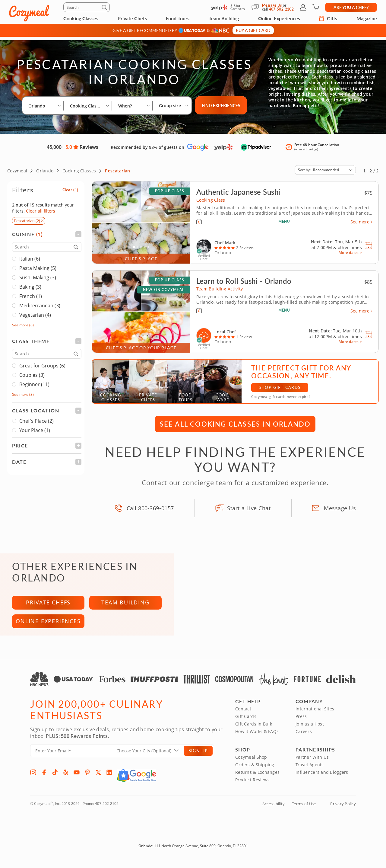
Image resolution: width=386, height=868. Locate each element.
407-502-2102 (107, 810)
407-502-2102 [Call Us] (281, 9)
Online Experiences (279, 18)
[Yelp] (66, 778)
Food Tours (178, 18)
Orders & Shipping (255, 771)
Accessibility (274, 810)
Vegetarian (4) (35, 312)
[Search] (87, 7)
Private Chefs (132, 18)
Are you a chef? (351, 7)
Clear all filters (41, 208)
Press (301, 722)
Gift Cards (246, 722)
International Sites (315, 715)
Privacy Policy (343, 810)
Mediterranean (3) (40, 302)
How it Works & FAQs (257, 737)
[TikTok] (55, 778)
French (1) (31, 293)
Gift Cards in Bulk (254, 730)
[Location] (151, 757)
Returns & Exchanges (257, 778)
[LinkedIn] (109, 778)
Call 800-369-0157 (150, 504)
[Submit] (105, 8)
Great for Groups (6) (42, 362)
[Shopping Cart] (316, 7)
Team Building (224, 18)
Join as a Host (310, 730)
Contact (243, 715)
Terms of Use (304, 810)
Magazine (367, 18)
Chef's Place (33, 418)
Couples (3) (32, 372)
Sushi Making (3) (38, 274)
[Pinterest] (87, 778)
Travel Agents (310, 771)
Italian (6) (30, 255)
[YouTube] (77, 778)
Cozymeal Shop (251, 763)
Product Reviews (252, 786)
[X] (98, 778)
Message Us (272, 5)
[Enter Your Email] (71, 757)
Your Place (31, 427)
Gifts (328, 18)
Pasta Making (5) (38, 265)
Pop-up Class (170, 188)
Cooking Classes (81, 18)
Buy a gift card (253, 30)
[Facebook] (44, 778)
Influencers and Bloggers (322, 778)
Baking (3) (30, 283)
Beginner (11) (34, 381)
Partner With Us (312, 763)
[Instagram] (33, 778)
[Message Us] (257, 7)
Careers (304, 737)
